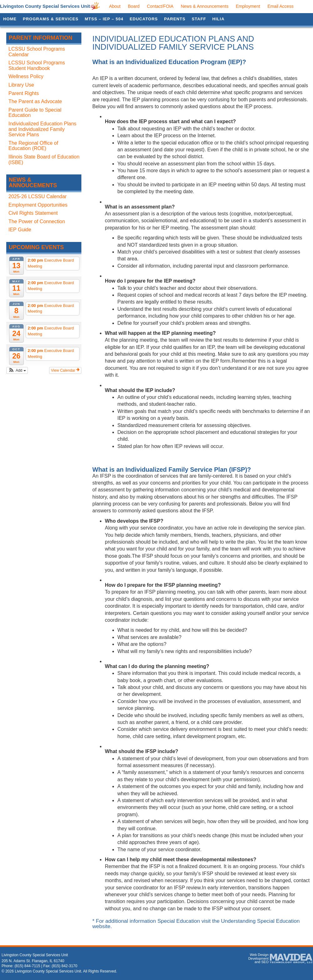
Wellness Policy (26, 76)
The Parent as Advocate (35, 101)
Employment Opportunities (38, 205)
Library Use (21, 85)
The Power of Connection (37, 221)
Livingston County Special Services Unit (45, 6)
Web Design (259, 955)
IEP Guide (20, 230)
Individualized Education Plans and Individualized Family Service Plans (42, 129)
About (115, 6)
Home (10, 19)
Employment (248, 6)
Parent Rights (24, 93)
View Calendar (65, 370)
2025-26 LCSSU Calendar (38, 196)
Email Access (280, 6)
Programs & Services (51, 19)
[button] (17, 370)
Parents (175, 19)
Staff (199, 19)
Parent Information (41, 38)
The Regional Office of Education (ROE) (33, 146)
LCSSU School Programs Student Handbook (37, 65)
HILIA (218, 19)
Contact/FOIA (160, 6)
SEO (265, 962)
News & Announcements (205, 6)
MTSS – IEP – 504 (104, 19)
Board (134, 6)
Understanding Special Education (260, 921)
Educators (144, 19)
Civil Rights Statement (33, 213)
